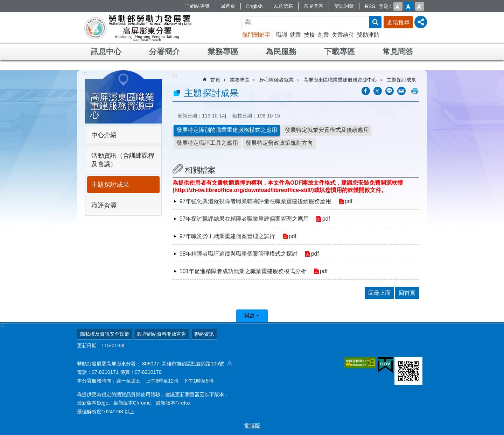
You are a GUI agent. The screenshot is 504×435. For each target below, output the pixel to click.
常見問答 (314, 6)
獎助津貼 (368, 35)
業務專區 (223, 52)
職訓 (281, 35)
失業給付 (343, 35)
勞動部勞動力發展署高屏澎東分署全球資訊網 (138, 28)
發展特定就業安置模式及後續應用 (327, 130)
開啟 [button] (249, 316)
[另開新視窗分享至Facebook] (366, 91)
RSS (370, 6)
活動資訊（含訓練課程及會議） (123, 160)
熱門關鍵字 (256, 35)
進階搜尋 (398, 23)
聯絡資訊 (204, 334)
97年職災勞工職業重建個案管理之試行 (227, 236)
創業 (323, 35)
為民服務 (281, 52)
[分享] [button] (421, 22)
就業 (295, 35)
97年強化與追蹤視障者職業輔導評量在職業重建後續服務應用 (255, 201)
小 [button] (398, 6)
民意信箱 (283, 6)
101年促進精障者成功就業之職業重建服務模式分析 (243, 271)
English (254, 6)
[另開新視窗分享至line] (390, 91)
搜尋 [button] (375, 22)
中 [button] (409, 6)
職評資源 (104, 205)
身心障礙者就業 (276, 80)
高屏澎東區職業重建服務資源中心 (122, 106)
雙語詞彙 (344, 6)
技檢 (309, 35)
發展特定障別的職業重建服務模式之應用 (227, 130)
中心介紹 (104, 135)
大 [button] (420, 6)
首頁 (215, 80)
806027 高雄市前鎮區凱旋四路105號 (187, 364)
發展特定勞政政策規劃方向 (279, 143)
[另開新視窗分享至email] (401, 91)
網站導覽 (200, 6)
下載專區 (339, 52)
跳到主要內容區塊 (4, 4)
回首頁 (228, 6)
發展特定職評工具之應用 (207, 143)
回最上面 (379, 293)
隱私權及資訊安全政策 (105, 334)
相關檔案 (200, 170)
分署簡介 (164, 52)
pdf (349, 202)
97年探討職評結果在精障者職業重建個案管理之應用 (244, 219)
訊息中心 (106, 52)
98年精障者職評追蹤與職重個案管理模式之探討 (239, 254)
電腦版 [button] (252, 426)
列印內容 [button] (415, 91)
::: (187, 5)
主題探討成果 (110, 185)
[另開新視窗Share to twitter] (378, 91)
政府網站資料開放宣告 (162, 334)
